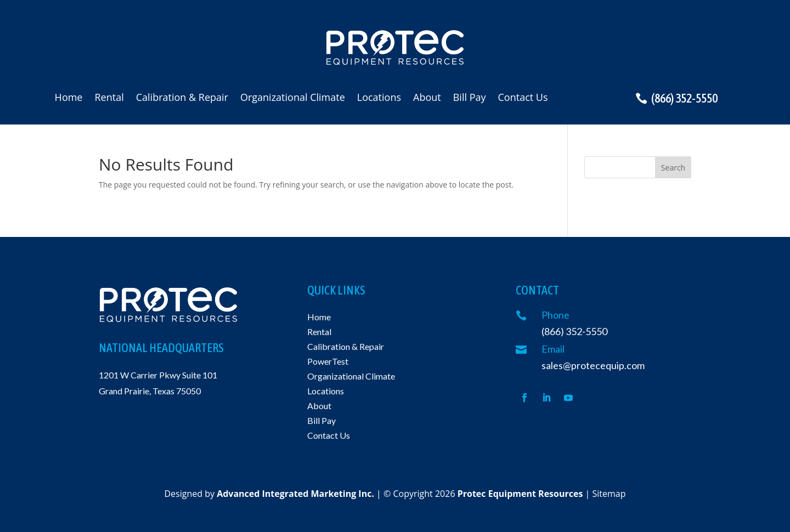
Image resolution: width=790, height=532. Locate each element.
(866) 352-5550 (684, 98)
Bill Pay (470, 98)
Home (69, 98)
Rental (109, 98)
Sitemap (609, 494)
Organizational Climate (293, 98)
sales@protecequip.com (593, 365)
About (427, 98)
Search (673, 168)
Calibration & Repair (182, 98)
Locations (379, 98)
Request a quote (699, 44)
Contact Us (523, 98)
